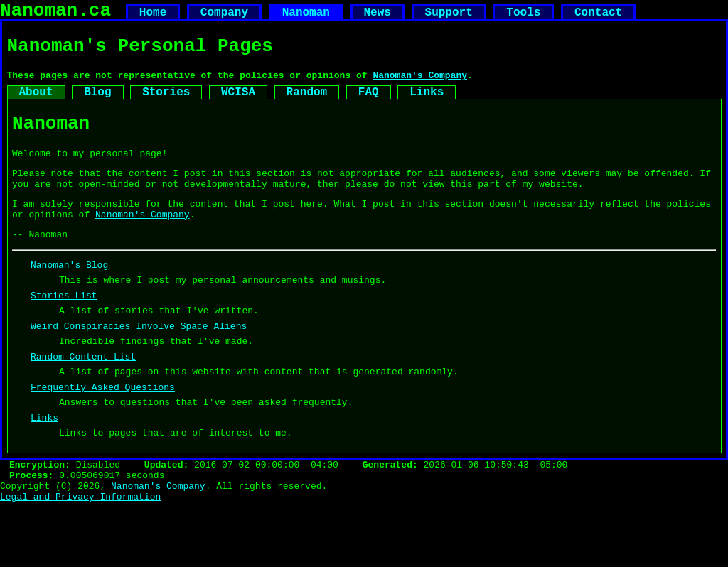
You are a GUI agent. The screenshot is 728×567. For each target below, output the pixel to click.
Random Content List (83, 401)
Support (448, 16)
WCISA (238, 104)
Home (153, 16)
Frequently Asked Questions (103, 436)
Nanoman (306, 16)
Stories (166, 104)
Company (224, 16)
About (36, 104)
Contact (598, 16)
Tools (523, 16)
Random (307, 104)
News (377, 16)
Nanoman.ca (55, 13)
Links (427, 104)
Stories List (64, 332)
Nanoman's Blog (69, 297)
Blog (97, 104)
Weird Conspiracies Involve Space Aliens (139, 367)
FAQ (369, 104)
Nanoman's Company (420, 85)
